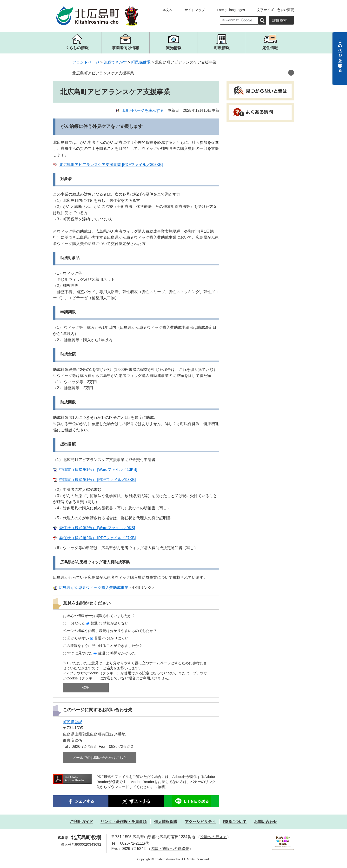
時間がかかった (123, 653)
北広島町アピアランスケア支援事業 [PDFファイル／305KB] (111, 165)
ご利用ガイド (81, 822)
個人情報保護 (166, 822)
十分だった (76, 623)
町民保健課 (141, 62)
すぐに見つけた (80, 653)
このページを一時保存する (340, 54)
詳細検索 (280, 20)
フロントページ (86, 62)
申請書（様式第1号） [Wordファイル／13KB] (98, 470)
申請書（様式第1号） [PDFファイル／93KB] (97, 480)
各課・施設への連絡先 (170, 849)
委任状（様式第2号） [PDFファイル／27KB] (97, 538)
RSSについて (235, 822)
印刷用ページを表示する (143, 110)
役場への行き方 (214, 837)
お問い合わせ (266, 822)
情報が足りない (116, 623)
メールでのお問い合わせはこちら (100, 758)
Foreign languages (231, 10)
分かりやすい (78, 638)
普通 (94, 623)
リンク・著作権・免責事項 (124, 822)
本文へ (167, 10)
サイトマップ (195, 10)
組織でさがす (115, 62)
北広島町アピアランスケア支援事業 (103, 73)
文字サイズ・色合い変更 (275, 10)
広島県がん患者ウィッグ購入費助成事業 (94, 588)
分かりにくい (118, 638)
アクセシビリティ (200, 822)
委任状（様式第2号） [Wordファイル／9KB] (97, 528)
